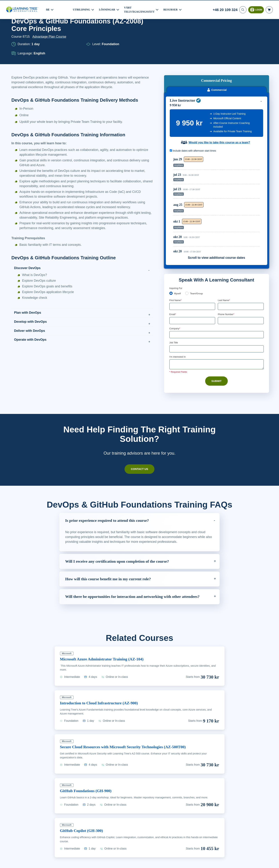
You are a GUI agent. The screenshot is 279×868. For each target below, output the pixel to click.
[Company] (217, 307)
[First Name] (192, 278)
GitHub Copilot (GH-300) (83, 812)
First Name (176, 272)
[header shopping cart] (269, 9)
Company (175, 301)
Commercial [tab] (217, 61)
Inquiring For (176, 260)
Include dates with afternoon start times (195, 122)
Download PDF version (250, 31)
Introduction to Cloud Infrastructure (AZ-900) (103, 684)
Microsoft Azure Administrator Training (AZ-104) (106, 641)
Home (16, 31)
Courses (31, 31)
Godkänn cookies (227, 864)
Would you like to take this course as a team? (219, 114)
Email (173, 286)
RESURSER (172, 9)
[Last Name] (241, 278)
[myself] (171, 265)
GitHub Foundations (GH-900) (88, 772)
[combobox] (222, 293)
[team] (188, 265)
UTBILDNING (82, 9)
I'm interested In (178, 329)
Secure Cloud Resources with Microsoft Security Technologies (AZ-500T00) (131, 728)
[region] (217, 175)
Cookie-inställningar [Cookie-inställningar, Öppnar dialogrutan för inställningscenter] (200, 864)
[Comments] (217, 337)
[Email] (192, 293)
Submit (216, 353)
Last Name (224, 272)
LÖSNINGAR (108, 9)
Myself (178, 265)
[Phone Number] (241, 293)
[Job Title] (217, 321)
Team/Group (198, 265)
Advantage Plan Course (50, 55)
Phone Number (227, 286)
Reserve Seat (247, 135)
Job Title (174, 315)
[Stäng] (273, 863)
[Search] (243, 9)
